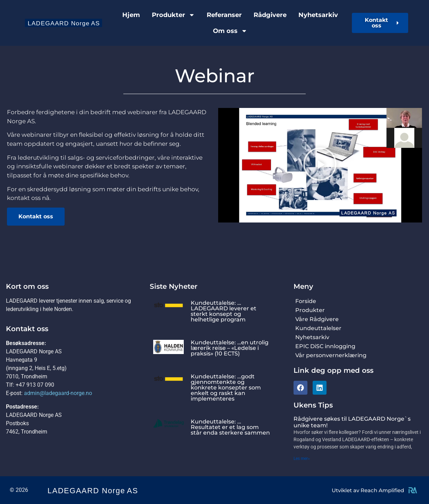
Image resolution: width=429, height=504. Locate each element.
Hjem (131, 15)
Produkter (173, 15)
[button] (320, 165)
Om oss (230, 31)
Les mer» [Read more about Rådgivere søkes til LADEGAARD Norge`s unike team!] (302, 459)
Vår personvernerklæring (331, 355)
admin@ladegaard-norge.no (58, 393)
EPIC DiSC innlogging (325, 346)
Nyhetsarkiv (318, 15)
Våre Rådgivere (317, 319)
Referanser (224, 15)
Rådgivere (270, 15)
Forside (306, 301)
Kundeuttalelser (318, 328)
